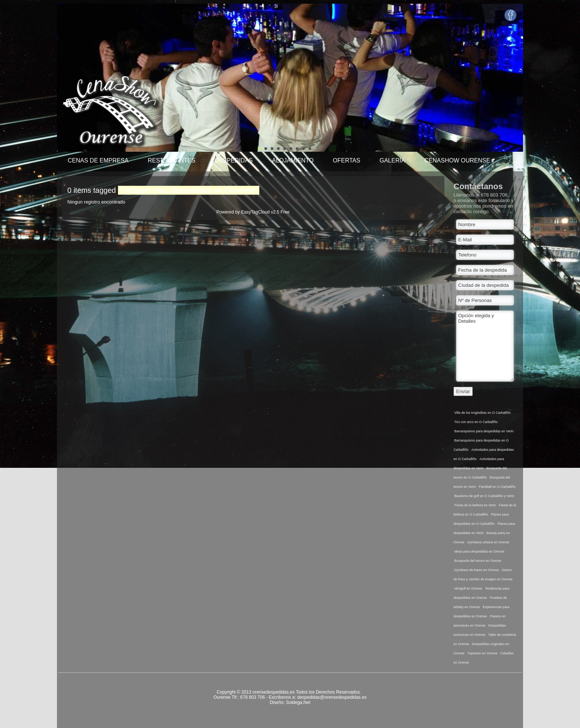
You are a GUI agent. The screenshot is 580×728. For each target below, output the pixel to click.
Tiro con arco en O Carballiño (476, 422)
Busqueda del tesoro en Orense (478, 561)
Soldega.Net (298, 702)
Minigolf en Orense (468, 588)
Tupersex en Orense (482, 653)
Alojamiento (293, 160)
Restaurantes (171, 160)
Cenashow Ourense (457, 160)
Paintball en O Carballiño (497, 487)
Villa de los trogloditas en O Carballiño (482, 413)
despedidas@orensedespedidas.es (332, 697)
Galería (392, 160)
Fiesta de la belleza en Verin (475, 505)
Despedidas (234, 160)
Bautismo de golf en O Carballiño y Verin (484, 496)
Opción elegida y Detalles (485, 346)
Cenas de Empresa (98, 160)
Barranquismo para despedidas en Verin (484, 431)
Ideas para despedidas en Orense (479, 551)
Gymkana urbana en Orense (488, 542)
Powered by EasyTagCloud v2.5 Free (253, 212)
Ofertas (347, 160)
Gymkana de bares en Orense (477, 570)
